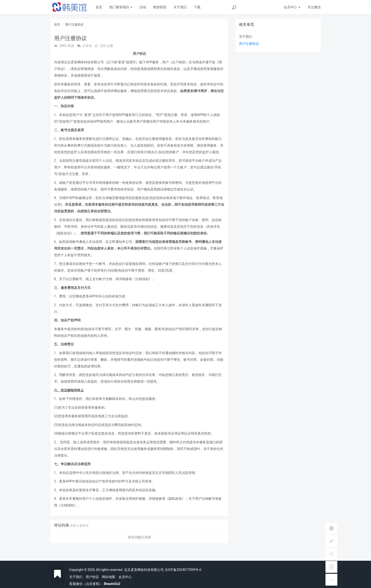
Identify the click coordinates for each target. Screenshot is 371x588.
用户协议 (92, 577)
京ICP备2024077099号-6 (183, 570)
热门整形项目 (121, 7)
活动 (143, 7)
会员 (292, 7)
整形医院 (160, 7)
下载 (197, 7)
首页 (99, 7)
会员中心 (125, 577)
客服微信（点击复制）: (95, 584)
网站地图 (109, 577)
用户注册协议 (74, 25)
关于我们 (180, 7)
